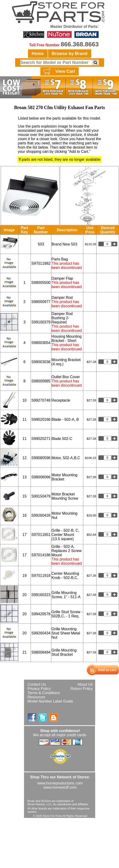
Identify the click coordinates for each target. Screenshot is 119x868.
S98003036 (41, 362)
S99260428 (41, 515)
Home (38, 53)
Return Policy (82, 689)
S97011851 (41, 535)
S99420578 (41, 614)
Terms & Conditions (44, 693)
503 (41, 244)
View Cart (59, 72)
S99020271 (41, 439)
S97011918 (41, 576)
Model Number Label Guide (50, 701)
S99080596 (41, 458)
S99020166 (41, 419)
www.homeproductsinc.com (60, 783)
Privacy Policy (39, 689)
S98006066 (41, 477)
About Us (85, 684)
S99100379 (41, 322)
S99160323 (41, 595)
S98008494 (41, 652)
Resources (36, 697)
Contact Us (37, 684)
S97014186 (41, 555)
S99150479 (41, 496)
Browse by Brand (69, 53)
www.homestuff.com (60, 787)
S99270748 (41, 400)
